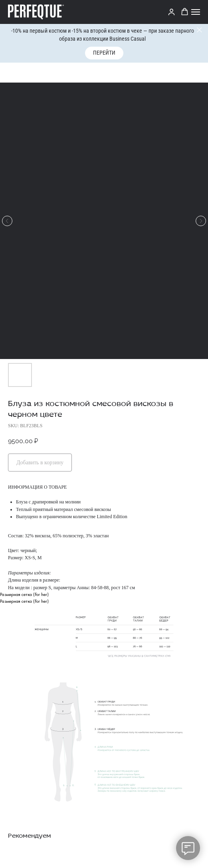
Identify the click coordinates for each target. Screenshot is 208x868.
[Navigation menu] (196, 12)
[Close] (199, 30)
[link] (171, 12)
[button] (185, 12)
